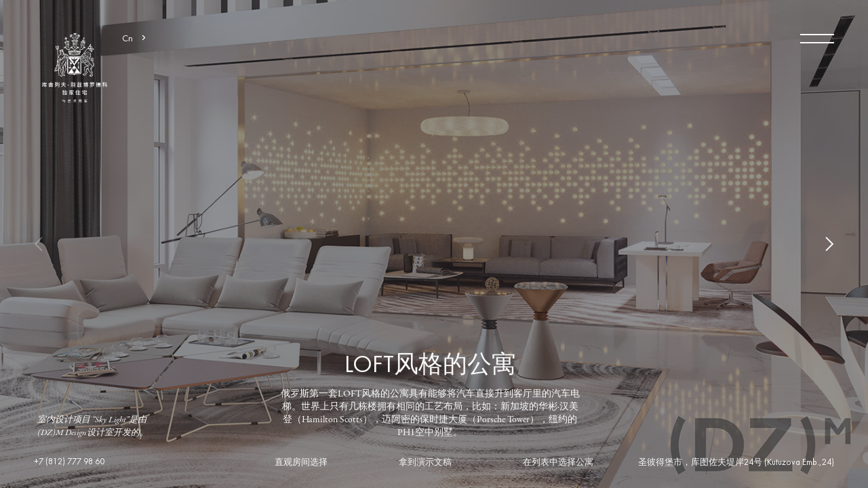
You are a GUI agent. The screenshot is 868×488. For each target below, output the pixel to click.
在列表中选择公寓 (558, 463)
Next (821, 244)
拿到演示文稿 (425, 463)
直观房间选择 (301, 463)
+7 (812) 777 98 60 (69, 462)
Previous (47, 244)
